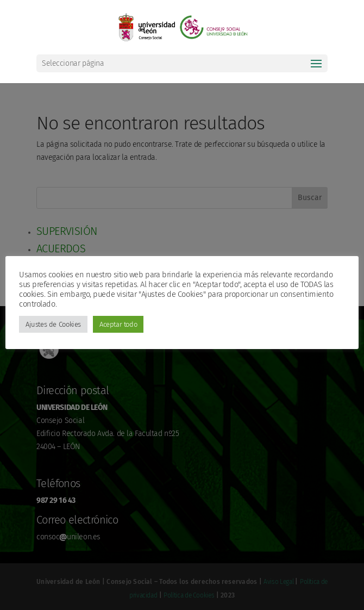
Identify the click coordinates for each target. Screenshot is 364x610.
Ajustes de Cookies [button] (53, 324)
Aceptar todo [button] (118, 324)
